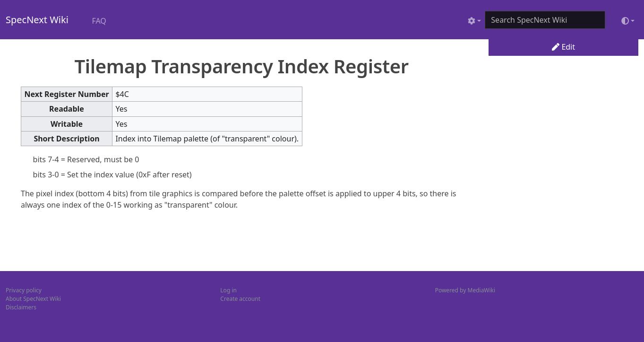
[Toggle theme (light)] (628, 21)
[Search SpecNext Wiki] (545, 20)
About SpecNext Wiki (33, 299)
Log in (228, 290)
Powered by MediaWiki (465, 290)
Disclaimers (21, 307)
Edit (563, 47)
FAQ (99, 21)
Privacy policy (24, 290)
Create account (240, 299)
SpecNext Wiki (37, 20)
